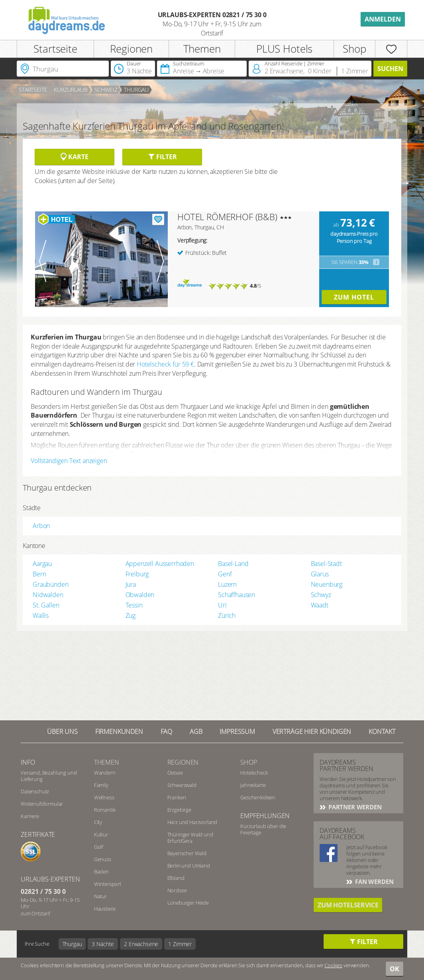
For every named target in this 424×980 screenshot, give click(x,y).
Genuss (103, 859)
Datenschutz (35, 791)
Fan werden (373, 881)
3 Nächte (103, 944)
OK (395, 969)
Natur (100, 896)
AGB (196, 732)
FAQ (167, 732)
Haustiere (105, 909)
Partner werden (354, 807)
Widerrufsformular (42, 804)
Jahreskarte (253, 785)
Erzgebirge (179, 810)
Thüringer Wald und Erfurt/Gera (190, 838)
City (98, 822)
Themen (202, 49)
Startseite (55, 49)
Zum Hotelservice (348, 905)
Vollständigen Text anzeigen (69, 461)
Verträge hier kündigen (312, 732)
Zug (131, 615)
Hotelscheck (254, 773)
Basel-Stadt (326, 564)
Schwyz (321, 595)
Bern (39, 574)
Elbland (176, 878)
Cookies (333, 965)
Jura (131, 584)
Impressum (237, 732)
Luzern (227, 584)
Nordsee (177, 890)
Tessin (134, 605)
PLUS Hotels (284, 49)
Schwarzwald (182, 785)
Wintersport (108, 884)
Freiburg (137, 574)
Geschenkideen (258, 797)
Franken (177, 797)
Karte (74, 157)
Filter (162, 157)
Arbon (41, 526)
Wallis (41, 615)
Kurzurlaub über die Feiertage (263, 829)
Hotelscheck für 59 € (165, 364)
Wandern (105, 773)
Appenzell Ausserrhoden (160, 564)
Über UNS (62, 732)
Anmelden (383, 19)
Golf (99, 847)
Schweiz (106, 90)
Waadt (320, 605)
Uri (222, 605)
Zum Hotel (354, 297)
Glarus (320, 574)
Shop (354, 49)
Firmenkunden (119, 732)
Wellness (104, 797)
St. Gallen (46, 605)
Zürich (227, 615)
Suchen (390, 69)
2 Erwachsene (141, 944)
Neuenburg (327, 584)
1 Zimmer (180, 944)
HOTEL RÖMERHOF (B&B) (227, 217)
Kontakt (382, 732)
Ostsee (175, 773)
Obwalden (140, 595)
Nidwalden (48, 595)
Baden (101, 872)
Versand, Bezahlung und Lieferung (49, 776)
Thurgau (136, 90)
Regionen (131, 49)
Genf (225, 574)
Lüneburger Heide (188, 903)
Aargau (42, 564)
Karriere (30, 816)
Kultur (101, 834)
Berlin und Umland (189, 866)
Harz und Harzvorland (192, 822)
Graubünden (50, 584)
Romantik (105, 810)
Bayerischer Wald (187, 853)
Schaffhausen (237, 595)
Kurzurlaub (71, 90)
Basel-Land (233, 564)
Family (101, 785)
